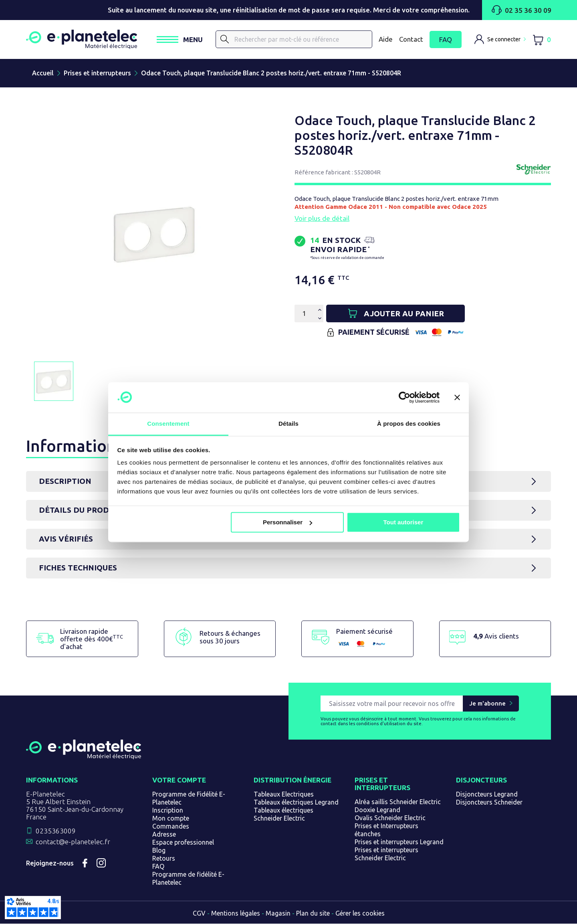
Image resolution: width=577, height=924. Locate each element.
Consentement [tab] (168, 424)
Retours (164, 859)
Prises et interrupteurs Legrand (399, 842)
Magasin (278, 914)
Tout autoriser (403, 522)
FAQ (446, 40)
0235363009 (56, 831)
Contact (411, 39)
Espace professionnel (183, 843)
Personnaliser (287, 522)
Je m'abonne (487, 704)
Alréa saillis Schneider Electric (398, 802)
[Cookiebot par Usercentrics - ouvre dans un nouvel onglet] (405, 397)
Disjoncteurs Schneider (489, 803)
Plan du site (313, 914)
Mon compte (171, 819)
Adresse (164, 835)
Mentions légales (236, 914)
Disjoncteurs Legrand (487, 795)
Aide (386, 39)
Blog (159, 851)
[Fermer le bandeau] (457, 397)
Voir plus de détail (322, 219)
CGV (199, 914)
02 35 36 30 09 (522, 10)
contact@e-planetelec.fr (73, 842)
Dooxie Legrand (377, 810)
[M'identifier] (500, 40)
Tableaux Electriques (284, 795)
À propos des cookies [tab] (409, 424)
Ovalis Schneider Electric (390, 818)
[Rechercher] (296, 40)
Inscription (168, 811)
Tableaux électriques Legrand (296, 803)
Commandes (171, 827)
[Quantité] (304, 314)
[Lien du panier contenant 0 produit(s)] (542, 40)
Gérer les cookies (360, 914)
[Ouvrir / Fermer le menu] (183, 40)
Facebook (85, 863)
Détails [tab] (288, 424)
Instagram (101, 863)
